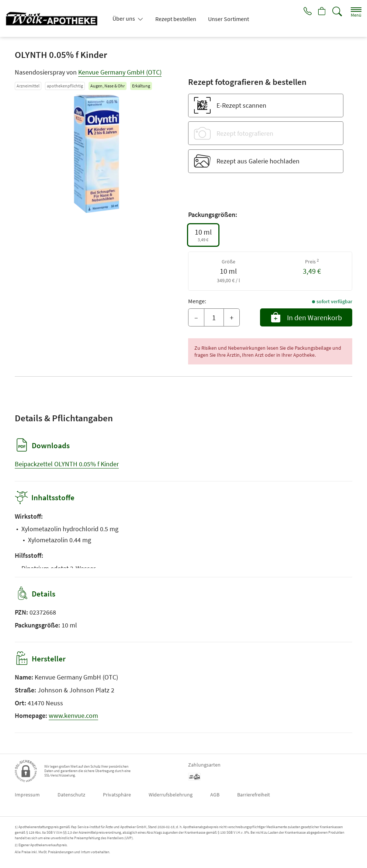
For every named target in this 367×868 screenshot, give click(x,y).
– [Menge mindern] (196, 317)
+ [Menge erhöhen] (232, 317)
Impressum (27, 795)
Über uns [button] (124, 18)
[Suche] (337, 12)
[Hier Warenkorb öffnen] (321, 12)
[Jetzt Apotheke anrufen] (305, 12)
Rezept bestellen (176, 19)
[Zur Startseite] (55, 18)
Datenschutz (71, 795)
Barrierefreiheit (254, 795)
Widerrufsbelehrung (171, 795)
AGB (215, 795)
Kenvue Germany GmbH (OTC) (120, 72)
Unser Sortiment (228, 19)
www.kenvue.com (73, 715)
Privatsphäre (117, 795)
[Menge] (214, 318)
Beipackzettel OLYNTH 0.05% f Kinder (67, 464)
